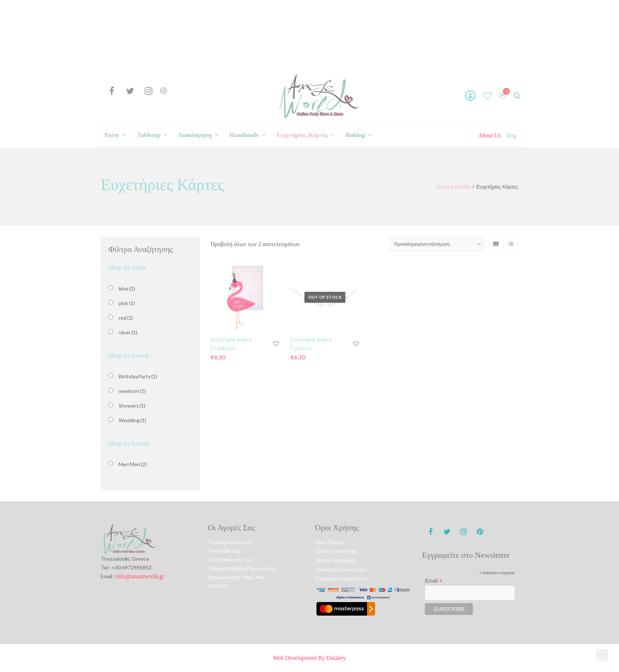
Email (433, 581)
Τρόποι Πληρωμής (336, 560)
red (126, 318)
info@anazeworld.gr (140, 576)
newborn (132, 391)
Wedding (132, 420)
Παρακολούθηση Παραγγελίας (242, 568)
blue (127, 288)
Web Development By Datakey (309, 658)
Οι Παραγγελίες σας (230, 560)
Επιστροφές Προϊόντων (341, 579)
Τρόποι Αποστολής (336, 551)
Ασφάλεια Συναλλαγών (341, 569)
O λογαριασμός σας (230, 542)
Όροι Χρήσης (330, 542)
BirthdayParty (138, 376)
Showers (132, 406)
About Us (490, 135)
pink (127, 303)
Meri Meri (133, 464)
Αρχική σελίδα (454, 187)
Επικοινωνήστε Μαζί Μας (237, 577)
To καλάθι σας (224, 551)
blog (511, 135)
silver (128, 332)
